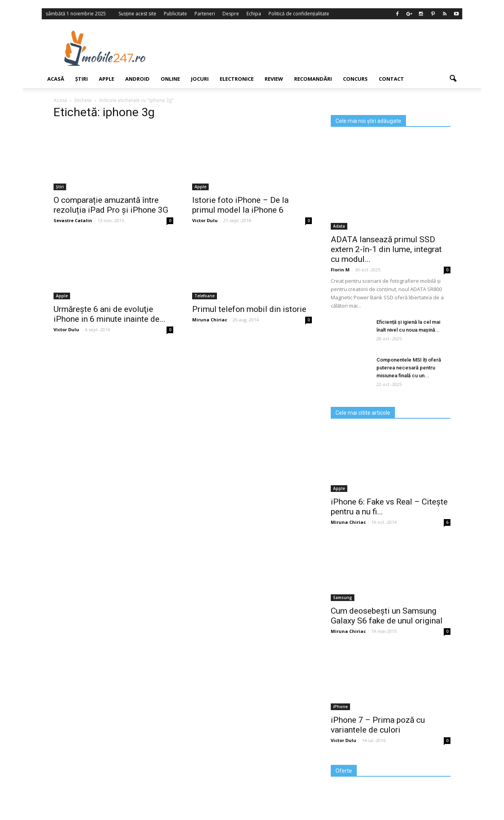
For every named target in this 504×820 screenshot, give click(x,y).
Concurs (355, 79)
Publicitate (175, 14)
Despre (231, 14)
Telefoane (205, 296)
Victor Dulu (205, 220)
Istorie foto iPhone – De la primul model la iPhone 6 (240, 205)
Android (137, 79)
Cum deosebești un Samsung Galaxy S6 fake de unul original (387, 616)
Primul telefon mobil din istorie (249, 309)
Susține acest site (137, 14)
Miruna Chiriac (210, 320)
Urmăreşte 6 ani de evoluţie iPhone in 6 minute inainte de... (109, 314)
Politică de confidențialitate (299, 14)
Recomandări (313, 79)
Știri (82, 79)
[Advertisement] (316, 48)
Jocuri (200, 79)
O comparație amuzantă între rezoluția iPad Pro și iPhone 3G (111, 205)
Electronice (237, 79)
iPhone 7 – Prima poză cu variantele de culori (378, 725)
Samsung (343, 597)
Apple (107, 79)
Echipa (254, 14)
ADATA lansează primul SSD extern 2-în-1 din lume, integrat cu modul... (386, 249)
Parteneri (205, 14)
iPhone (340, 707)
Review (274, 79)
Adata (339, 226)
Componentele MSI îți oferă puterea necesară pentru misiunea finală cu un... (409, 368)
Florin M (340, 270)
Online (170, 79)
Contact (391, 79)
